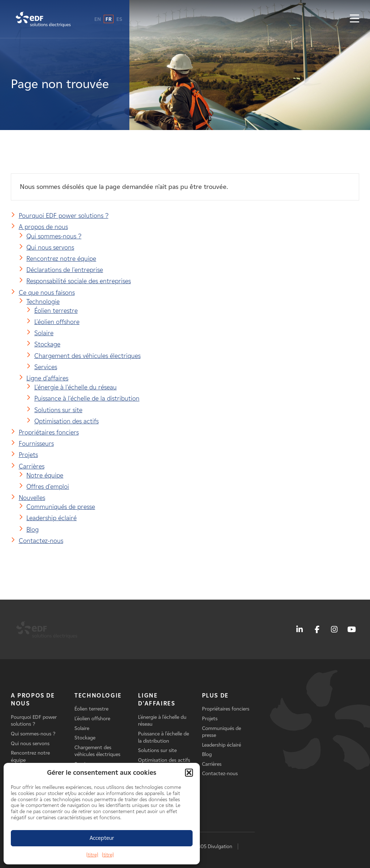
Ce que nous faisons (47, 293)
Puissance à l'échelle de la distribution (87, 398)
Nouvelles (32, 498)
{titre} (92, 855)
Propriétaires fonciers (49, 432)
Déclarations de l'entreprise (65, 270)
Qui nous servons (50, 247)
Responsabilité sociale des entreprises (79, 281)
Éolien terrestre (56, 311)
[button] (189, 773)
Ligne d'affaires (47, 378)
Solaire (44, 333)
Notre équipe (45, 475)
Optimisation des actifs (66, 421)
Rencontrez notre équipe (61, 259)
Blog (33, 530)
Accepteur (102, 838)
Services (46, 367)
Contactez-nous (41, 541)
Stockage (47, 344)
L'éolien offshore (57, 322)
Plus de (215, 696)
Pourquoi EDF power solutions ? (64, 216)
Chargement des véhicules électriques (87, 356)
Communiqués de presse (61, 507)
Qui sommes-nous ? (54, 236)
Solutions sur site (58, 410)
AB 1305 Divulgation (210, 847)
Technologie (43, 302)
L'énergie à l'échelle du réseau (76, 387)
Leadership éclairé (51, 518)
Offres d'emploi (48, 487)
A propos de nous (43, 227)
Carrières (32, 466)
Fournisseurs (36, 444)
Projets (28, 455)
